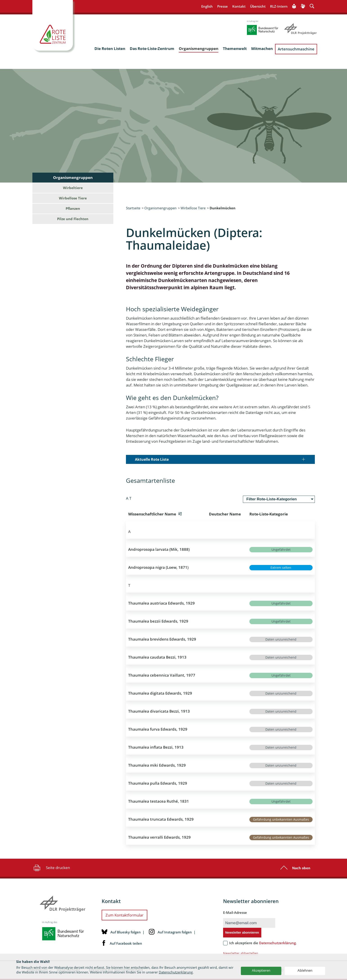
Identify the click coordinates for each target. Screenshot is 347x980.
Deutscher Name (225, 514)
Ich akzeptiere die (263, 943)
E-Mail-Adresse (235, 912)
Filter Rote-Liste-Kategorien (272, 499)
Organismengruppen (199, 49)
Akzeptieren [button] (261, 970)
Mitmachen (262, 49)
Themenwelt (235, 49)
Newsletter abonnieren (242, 933)
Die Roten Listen (110, 49)
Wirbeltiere (73, 188)
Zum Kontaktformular (124, 915)
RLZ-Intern (279, 6)
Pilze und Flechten (73, 219)
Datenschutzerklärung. (278, 943)
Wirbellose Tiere (193, 208)
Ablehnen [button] (305, 970)
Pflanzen (73, 208)
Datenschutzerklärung (176, 972)
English (207, 6)
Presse (223, 6)
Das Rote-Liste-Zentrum (152, 49)
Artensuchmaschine (296, 49)
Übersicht (258, 6)
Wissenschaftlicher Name (152, 514)
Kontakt (239, 6)
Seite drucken (51, 868)
